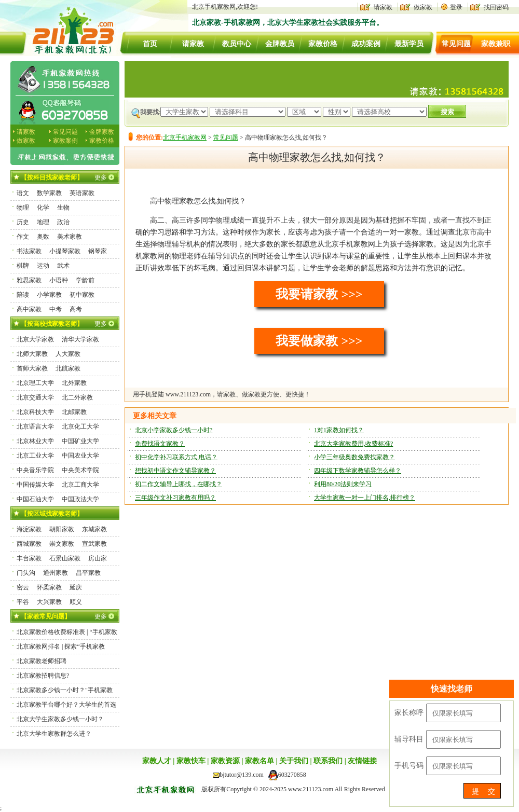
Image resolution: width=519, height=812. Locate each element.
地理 (43, 222)
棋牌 (23, 266)
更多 (101, 177)
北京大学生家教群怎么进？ (54, 734)
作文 (23, 237)
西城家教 (29, 544)
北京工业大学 (35, 456)
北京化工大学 (80, 426)
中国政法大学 (80, 499)
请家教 (383, 7)
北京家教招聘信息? (43, 676)
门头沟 (26, 573)
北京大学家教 (35, 339)
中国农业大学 (80, 456)
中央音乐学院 (35, 470)
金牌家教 (102, 132)
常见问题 (456, 44)
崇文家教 (62, 544)
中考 (56, 309)
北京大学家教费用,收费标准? (353, 444)
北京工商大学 (80, 485)
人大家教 (68, 354)
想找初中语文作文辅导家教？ (175, 471)
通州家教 (56, 573)
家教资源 (225, 761)
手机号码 (409, 766)
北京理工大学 (35, 383)
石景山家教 (65, 558)
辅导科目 (409, 739)
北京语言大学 (35, 426)
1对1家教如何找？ (339, 430)
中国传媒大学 (35, 485)
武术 (63, 266)
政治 (63, 222)
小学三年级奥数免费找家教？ (354, 457)
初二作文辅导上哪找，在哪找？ (179, 484)
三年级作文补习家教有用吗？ (175, 498)
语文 (23, 193)
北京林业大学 (35, 441)
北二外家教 (77, 397)
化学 (43, 208)
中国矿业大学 (80, 441)
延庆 (76, 587)
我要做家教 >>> (319, 341)
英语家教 (82, 193)
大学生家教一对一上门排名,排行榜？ (365, 498)
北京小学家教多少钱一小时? (174, 430)
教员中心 (237, 44)
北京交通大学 (35, 397)
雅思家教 (29, 280)
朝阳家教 (62, 529)
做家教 (423, 7)
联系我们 (328, 761)
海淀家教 (29, 529)
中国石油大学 (35, 499)
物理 (23, 208)
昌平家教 (88, 573)
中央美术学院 (80, 470)
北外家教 (74, 383)
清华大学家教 (80, 339)
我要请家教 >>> (319, 294)
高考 (76, 309)
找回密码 (496, 7)
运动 (43, 266)
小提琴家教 (65, 251)
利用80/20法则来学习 (343, 484)
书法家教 (29, 251)
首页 (150, 44)
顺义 (76, 602)
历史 (23, 222)
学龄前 (85, 280)
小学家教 (49, 295)
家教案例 (65, 141)
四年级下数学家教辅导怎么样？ (358, 471)
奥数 (43, 237)
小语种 (59, 280)
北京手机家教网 (185, 137)
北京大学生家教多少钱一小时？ (60, 719)
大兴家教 (49, 602)
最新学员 (409, 44)
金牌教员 (280, 44)
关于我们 (294, 761)
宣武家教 (94, 544)
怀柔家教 (49, 587)
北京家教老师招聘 (42, 661)
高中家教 (29, 309)
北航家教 (68, 368)
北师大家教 (32, 354)
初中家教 (82, 295)
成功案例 (366, 44)
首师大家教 (32, 368)
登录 (456, 7)
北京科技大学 (35, 412)
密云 (23, 587)
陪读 (23, 295)
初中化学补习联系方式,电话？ (176, 457)
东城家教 (94, 529)
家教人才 (157, 761)
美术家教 (70, 237)
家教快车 (191, 761)
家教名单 (259, 761)
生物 (63, 208)
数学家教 (49, 193)
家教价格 (323, 44)
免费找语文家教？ (160, 444)
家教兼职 (496, 44)
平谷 (23, 602)
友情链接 (362, 761)
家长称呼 (409, 713)
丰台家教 (29, 558)
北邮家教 (74, 412)
